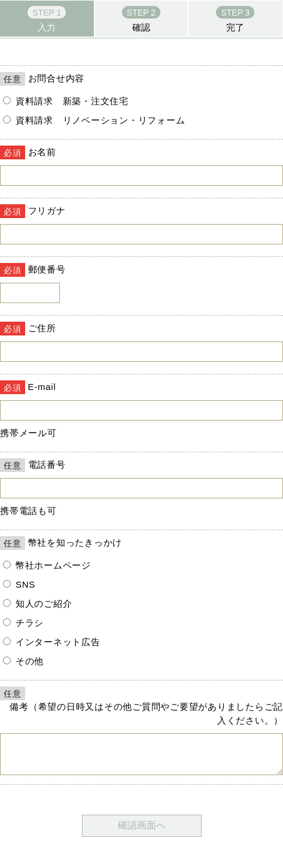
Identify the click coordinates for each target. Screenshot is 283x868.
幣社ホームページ (47, 565)
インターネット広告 (52, 642)
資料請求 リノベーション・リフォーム (94, 120)
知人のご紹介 (37, 604)
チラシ (23, 623)
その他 (23, 661)
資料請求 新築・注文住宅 (66, 101)
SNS (19, 584)
